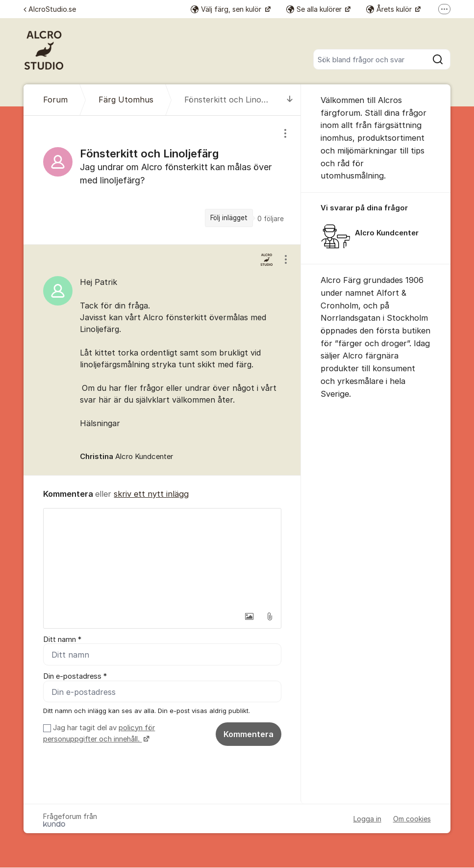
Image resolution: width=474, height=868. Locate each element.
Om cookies (412, 819)
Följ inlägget (229, 218)
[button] (249, 616)
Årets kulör (390, 9)
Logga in (367, 819)
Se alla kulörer (315, 9)
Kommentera (249, 734)
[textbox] (162, 558)
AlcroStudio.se (50, 9)
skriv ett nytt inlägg (151, 494)
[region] (162, 180)
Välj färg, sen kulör (227, 9)
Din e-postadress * (75, 677)
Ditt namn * (62, 639)
